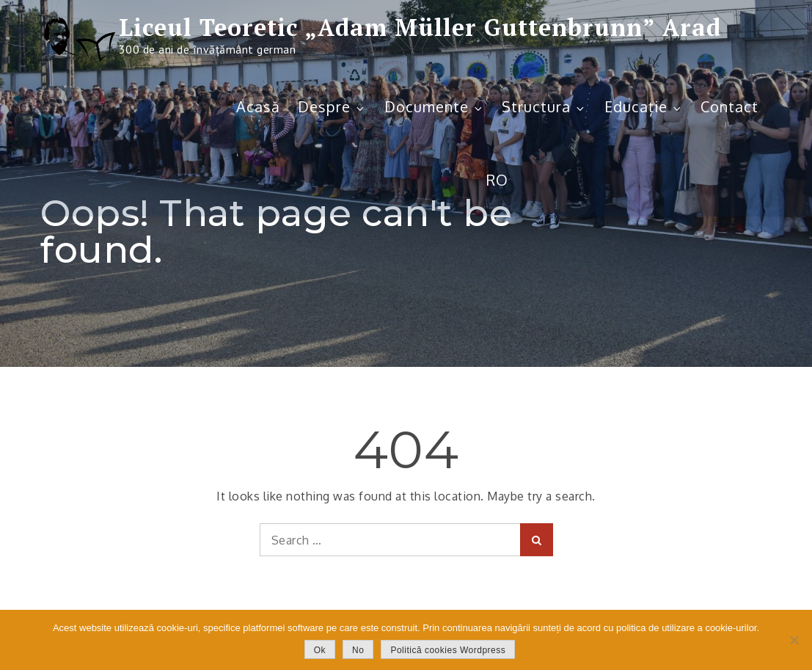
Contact (729, 106)
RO (497, 180)
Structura (544, 106)
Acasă (258, 106)
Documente (434, 106)
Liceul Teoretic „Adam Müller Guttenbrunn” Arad (420, 27)
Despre (332, 106)
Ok (320, 650)
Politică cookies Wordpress (448, 650)
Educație (644, 106)
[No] (794, 640)
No (358, 650)
